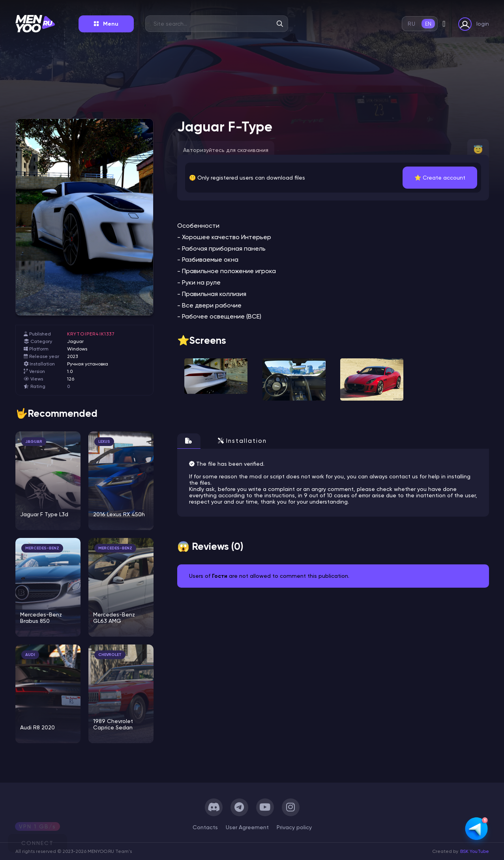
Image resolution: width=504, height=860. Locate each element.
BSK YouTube (475, 851)
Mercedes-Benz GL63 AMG (114, 618)
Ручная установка (88, 364)
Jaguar (75, 341)
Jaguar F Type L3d (44, 514)
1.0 (70, 371)
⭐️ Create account (440, 178)
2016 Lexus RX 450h (119, 514)
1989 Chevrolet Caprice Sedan (113, 724)
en (428, 24)
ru (411, 24)
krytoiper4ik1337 (91, 334)
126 (71, 379)
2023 (72, 356)
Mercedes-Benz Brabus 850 (41, 618)
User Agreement (247, 827)
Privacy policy (294, 827)
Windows (77, 349)
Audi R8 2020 (37, 727)
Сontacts (205, 827)
